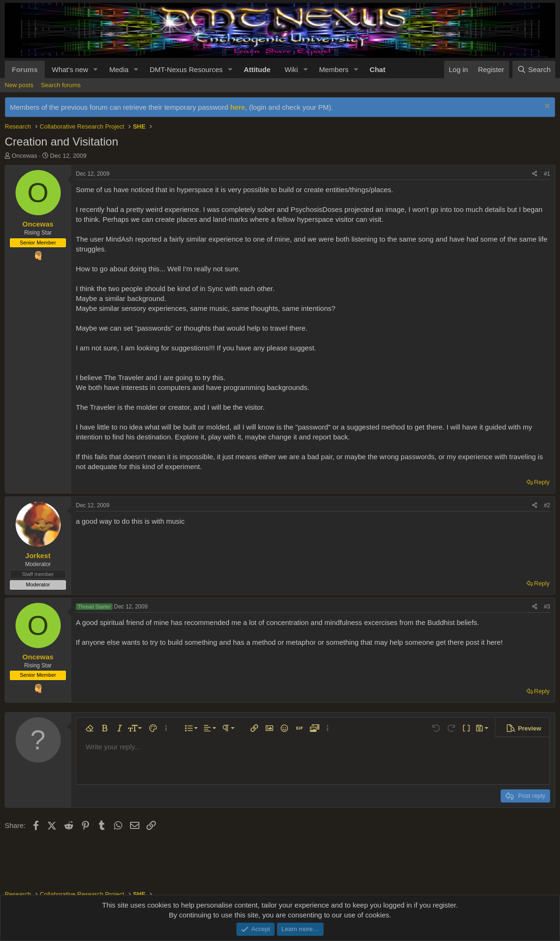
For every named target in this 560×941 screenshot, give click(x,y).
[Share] (535, 174)
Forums (25, 69)
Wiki (291, 69)
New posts (19, 85)
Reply (542, 482)
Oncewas (24, 156)
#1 (547, 174)
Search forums (61, 85)
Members (334, 69)
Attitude (257, 69)
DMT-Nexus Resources (186, 69)
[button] (96, 69)
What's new (70, 69)
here (238, 107)
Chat (377, 69)
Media (119, 69)
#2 (547, 505)
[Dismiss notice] (546, 107)
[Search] (534, 69)
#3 (547, 607)
